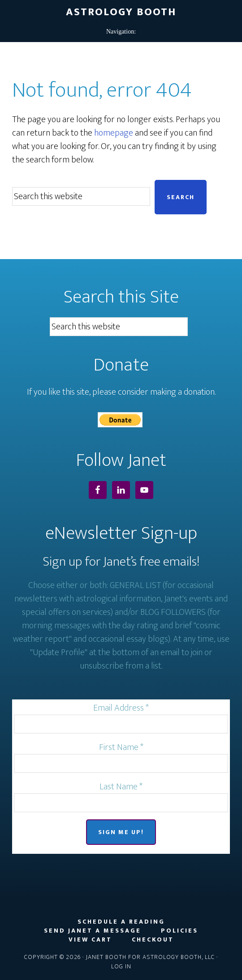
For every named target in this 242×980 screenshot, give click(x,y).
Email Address (121, 708)
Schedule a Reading (121, 922)
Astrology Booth (121, 12)
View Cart (90, 940)
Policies (179, 931)
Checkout (153, 940)
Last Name (121, 787)
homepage (114, 133)
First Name (121, 747)
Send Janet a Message (93, 931)
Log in (121, 966)
